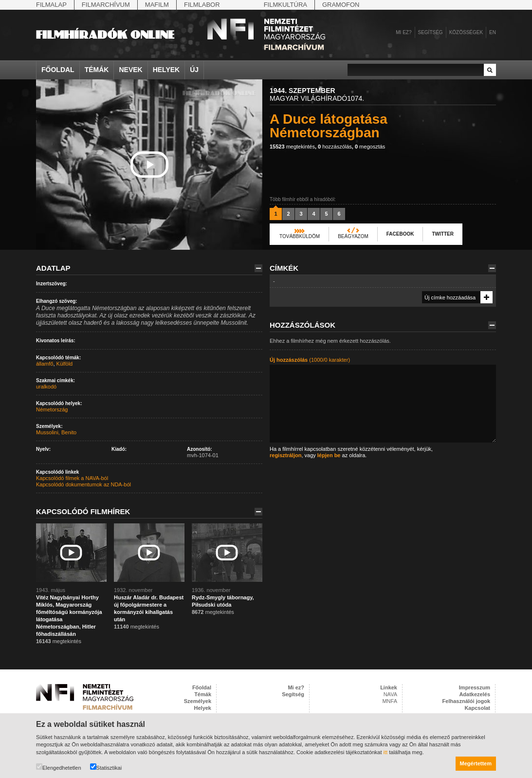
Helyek (166, 70)
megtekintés (292, 147)
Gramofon (341, 5)
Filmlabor (202, 5)
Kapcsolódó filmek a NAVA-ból (72, 478)
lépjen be (329, 455)
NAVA (390, 694)
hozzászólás (335, 147)
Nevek (130, 70)
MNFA (390, 701)
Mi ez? (404, 32)
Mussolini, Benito (56, 432)
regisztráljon (285, 455)
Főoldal (58, 70)
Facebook (400, 234)
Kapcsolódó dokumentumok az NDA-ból (83, 484)
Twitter (442, 234)
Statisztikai (106, 767)
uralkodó (46, 387)
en (493, 32)
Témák (97, 70)
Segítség (431, 32)
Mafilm (157, 5)
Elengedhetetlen (59, 767)
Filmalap (51, 5)
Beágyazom (353, 236)
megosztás (370, 147)
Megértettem (476, 763)
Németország (52, 409)
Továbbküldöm (300, 236)
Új (194, 70)
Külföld (65, 364)
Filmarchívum (106, 5)
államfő (45, 364)
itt (386, 752)
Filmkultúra (285, 5)
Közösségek (466, 32)
